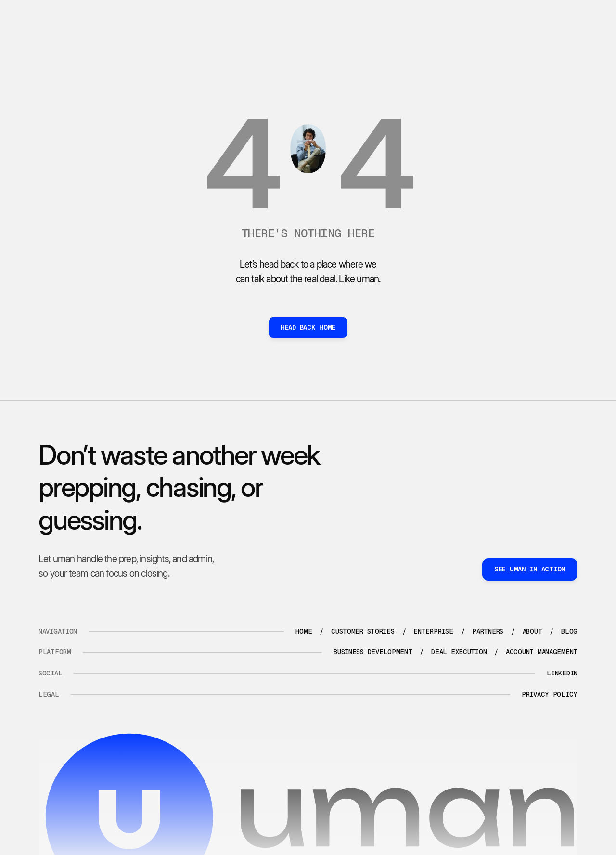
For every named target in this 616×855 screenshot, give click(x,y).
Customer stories (363, 631)
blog (569, 631)
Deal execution (459, 652)
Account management (542, 652)
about (533, 631)
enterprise (433, 631)
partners (488, 631)
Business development (373, 652)
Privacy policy (550, 694)
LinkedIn (562, 673)
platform (55, 652)
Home (304, 631)
